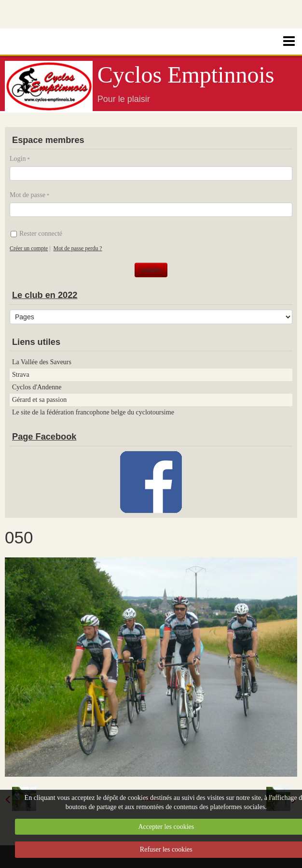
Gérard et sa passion (39, 400)
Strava (21, 375)
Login (18, 159)
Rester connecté (36, 234)
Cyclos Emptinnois (186, 75)
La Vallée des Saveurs (42, 362)
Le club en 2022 (45, 295)
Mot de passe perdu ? (78, 248)
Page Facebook (44, 437)
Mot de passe (27, 195)
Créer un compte (29, 248)
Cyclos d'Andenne (37, 387)
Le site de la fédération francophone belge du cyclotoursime (93, 412)
